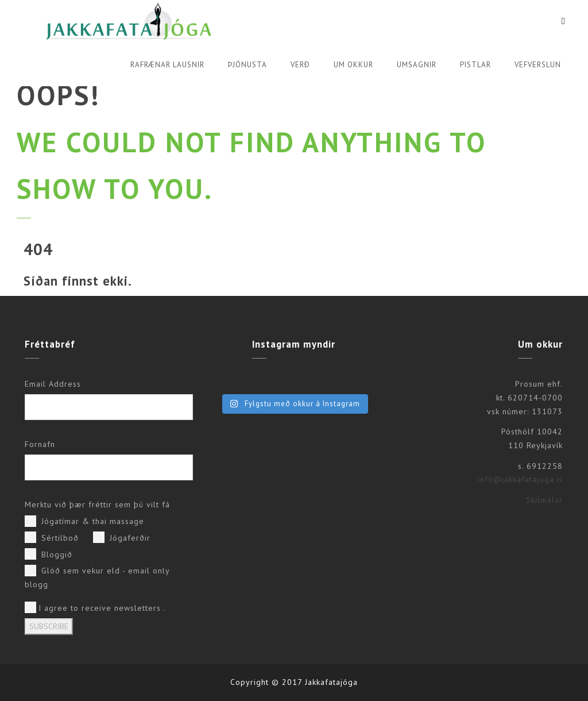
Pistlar (475, 65)
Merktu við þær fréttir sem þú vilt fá (97, 504)
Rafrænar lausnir (167, 65)
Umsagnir (417, 65)
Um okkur (353, 65)
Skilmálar (544, 500)
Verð (300, 65)
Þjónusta (247, 65)
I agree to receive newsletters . (95, 607)
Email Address (53, 384)
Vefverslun (538, 65)
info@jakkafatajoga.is (520, 479)
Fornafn (40, 444)
